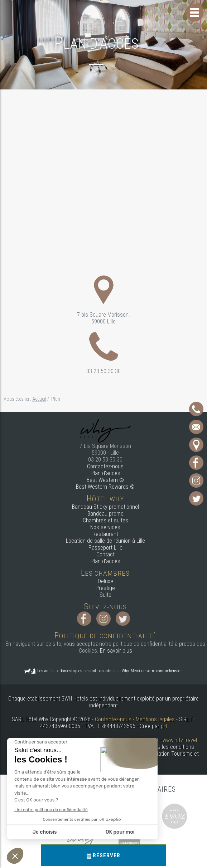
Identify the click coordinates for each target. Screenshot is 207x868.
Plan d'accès (105, 473)
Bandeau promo (105, 514)
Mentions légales (155, 719)
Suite (105, 595)
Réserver (103, 855)
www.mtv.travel (180, 740)
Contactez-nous (105, 466)
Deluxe (105, 581)
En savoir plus (116, 651)
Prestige (105, 588)
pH (164, 726)
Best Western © (105, 480)
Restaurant (105, 534)
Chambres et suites (105, 520)
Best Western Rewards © (105, 487)
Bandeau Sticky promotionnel (105, 507)
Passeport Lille (105, 548)
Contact (105, 554)
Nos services (105, 527)
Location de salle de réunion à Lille (105, 541)
